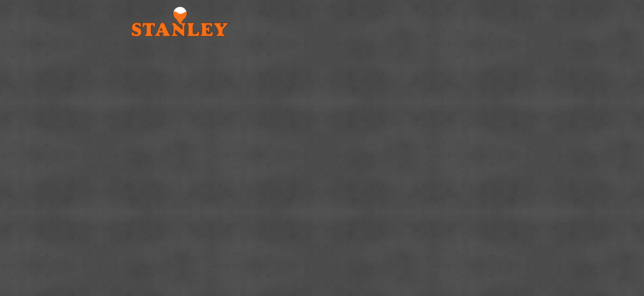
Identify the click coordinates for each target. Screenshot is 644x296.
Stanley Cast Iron (195, 22)
